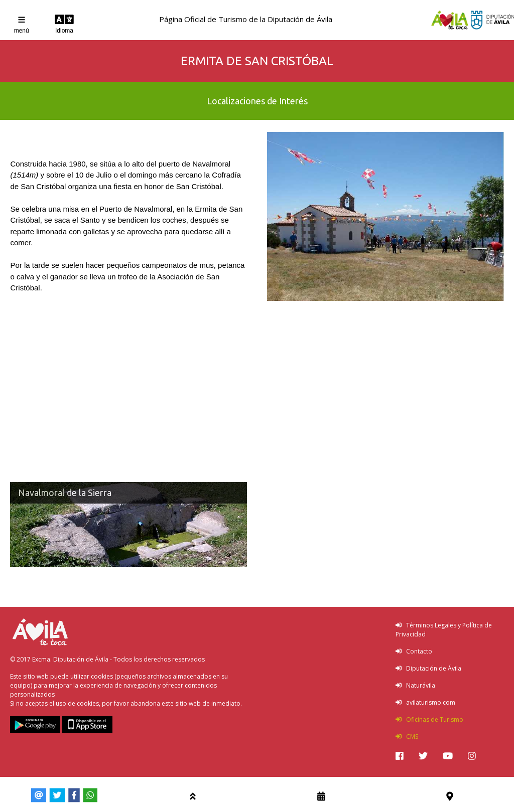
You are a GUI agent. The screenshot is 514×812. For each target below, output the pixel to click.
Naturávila (415, 685)
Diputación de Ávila (428, 668)
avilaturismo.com (425, 702)
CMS (407, 737)
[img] (400, 756)
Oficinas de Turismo (429, 719)
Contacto (414, 651)
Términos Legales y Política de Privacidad (444, 630)
